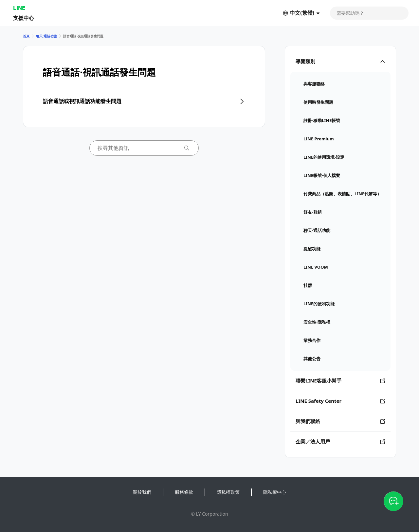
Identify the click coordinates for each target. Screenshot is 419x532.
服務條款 (184, 492)
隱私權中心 (275, 492)
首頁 (26, 36)
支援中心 (24, 18)
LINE (19, 8)
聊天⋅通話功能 (46, 36)
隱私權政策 (228, 492)
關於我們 (142, 492)
